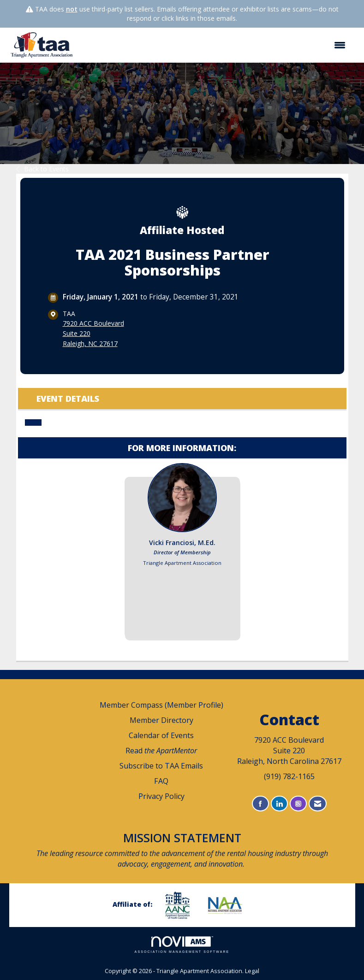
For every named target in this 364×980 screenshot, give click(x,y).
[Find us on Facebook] (260, 804)
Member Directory (161, 720)
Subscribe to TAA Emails (161, 766)
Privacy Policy (161, 796)
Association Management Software (182, 945)
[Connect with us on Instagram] (298, 804)
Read (161, 751)
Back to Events (42, 169)
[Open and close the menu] (215, 45)
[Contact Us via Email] (318, 804)
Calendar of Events (161, 735)
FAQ (161, 781)
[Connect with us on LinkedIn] (279, 804)
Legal (252, 971)
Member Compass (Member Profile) (161, 705)
